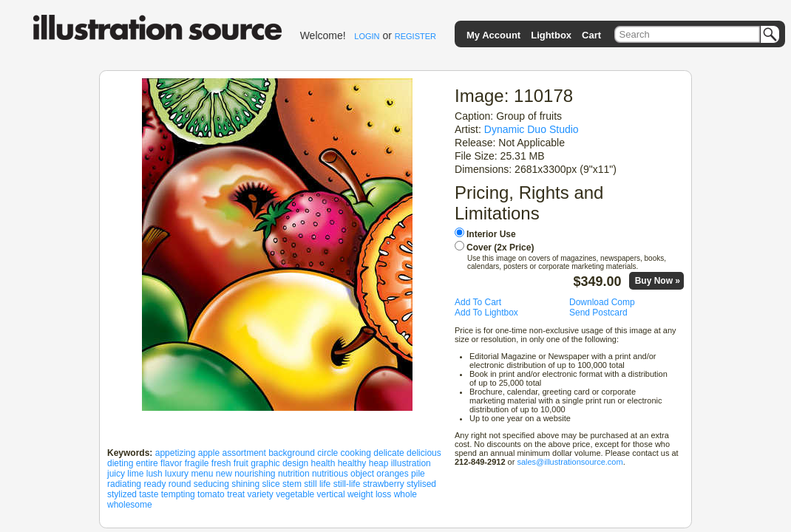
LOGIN (367, 36)
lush (155, 474)
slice (271, 484)
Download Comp (602, 302)
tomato (211, 494)
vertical (331, 494)
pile (418, 474)
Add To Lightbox (486, 313)
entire (147, 463)
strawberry (384, 484)
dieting (120, 463)
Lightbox (551, 35)
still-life (347, 484)
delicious (424, 453)
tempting (178, 494)
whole (405, 494)
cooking (356, 453)
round (180, 484)
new (224, 474)
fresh (221, 463)
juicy (116, 474)
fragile (197, 463)
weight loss (369, 494)
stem (292, 484)
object (362, 474)
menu (202, 474)
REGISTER (415, 36)
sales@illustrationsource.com (570, 462)
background (292, 453)
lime (135, 474)
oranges (392, 474)
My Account (493, 35)
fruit (241, 463)
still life (317, 484)
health (323, 463)
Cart (591, 35)
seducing (211, 484)
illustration (411, 463)
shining (245, 484)
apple (209, 453)
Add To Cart (478, 302)
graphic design (279, 463)
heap (379, 463)
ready (155, 484)
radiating (124, 484)
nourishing (255, 474)
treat (236, 494)
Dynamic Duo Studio (532, 129)
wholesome (130, 505)
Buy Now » (658, 281)
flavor (171, 463)
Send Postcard (598, 313)
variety (260, 494)
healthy (352, 463)
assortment (244, 453)
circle (327, 453)
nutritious (330, 474)
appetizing (176, 453)
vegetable (295, 494)
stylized (122, 494)
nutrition (294, 474)
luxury (177, 474)
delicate (388, 453)
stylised (421, 484)
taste (149, 494)
